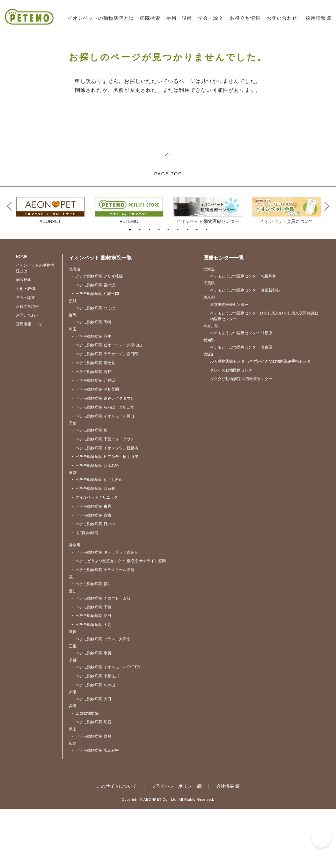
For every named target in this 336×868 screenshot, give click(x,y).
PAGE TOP (168, 233)
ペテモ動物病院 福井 (91, 644)
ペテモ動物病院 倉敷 (91, 796)
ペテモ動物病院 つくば (93, 368)
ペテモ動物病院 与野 (91, 431)
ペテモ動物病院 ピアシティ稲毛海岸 (104, 516)
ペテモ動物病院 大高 (91, 684)
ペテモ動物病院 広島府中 (95, 810)
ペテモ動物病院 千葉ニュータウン (102, 499)
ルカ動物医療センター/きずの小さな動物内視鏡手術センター (260, 421)
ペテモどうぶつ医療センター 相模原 (239, 392)
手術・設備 (179, 18)
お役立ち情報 (245, 18)
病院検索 (150, 18)
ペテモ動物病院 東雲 (91, 566)
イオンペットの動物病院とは (101, 18)
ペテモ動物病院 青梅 (91, 575)
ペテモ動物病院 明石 (91, 782)
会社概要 (225, 846)
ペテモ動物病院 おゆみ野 (95, 525)
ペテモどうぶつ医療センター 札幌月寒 (241, 336)
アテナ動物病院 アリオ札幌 (96, 336)
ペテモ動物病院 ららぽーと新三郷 (102, 467)
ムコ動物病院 (84, 773)
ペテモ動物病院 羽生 (91, 396)
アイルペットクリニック (94, 557)
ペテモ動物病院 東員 (91, 713)
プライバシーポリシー (174, 846)
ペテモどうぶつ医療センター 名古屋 (239, 407)
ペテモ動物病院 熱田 (91, 676)
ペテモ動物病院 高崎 (91, 382)
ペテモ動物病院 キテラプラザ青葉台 (104, 612)
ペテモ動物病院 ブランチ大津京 (100, 699)
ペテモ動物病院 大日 (91, 759)
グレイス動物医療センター (230, 430)
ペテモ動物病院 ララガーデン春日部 (104, 413)
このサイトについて (117, 846)
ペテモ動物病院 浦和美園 (95, 449)
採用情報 (316, 18)
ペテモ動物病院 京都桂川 (95, 736)
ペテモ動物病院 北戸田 (93, 440)
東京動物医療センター (227, 364)
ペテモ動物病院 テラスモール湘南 (102, 629)
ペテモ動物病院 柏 (89, 490)
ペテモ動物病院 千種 (91, 667)
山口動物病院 (84, 592)
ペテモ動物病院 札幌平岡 (95, 353)
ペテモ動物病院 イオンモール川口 (102, 476)
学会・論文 (211, 18)
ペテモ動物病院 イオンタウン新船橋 (104, 508)
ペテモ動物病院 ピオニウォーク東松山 (106, 405)
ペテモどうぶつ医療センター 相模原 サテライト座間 (118, 621)
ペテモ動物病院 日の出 (93, 584)
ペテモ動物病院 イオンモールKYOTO (105, 727)
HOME (22, 316)
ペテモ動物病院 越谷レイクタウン (102, 458)
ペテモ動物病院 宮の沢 (93, 345)
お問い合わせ (282, 18)
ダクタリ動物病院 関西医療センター (239, 439)
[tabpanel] (50, 269)
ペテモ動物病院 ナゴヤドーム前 (100, 658)
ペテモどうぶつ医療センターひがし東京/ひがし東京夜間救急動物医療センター (262, 376)
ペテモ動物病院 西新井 (93, 548)
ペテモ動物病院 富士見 (93, 422)
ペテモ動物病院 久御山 (93, 744)
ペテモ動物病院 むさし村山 (96, 539)
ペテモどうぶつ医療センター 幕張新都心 (242, 350)
